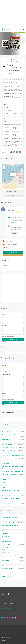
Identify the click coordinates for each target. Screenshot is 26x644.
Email (4, 320)
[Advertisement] (13, 14)
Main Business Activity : (13, 97)
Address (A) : (12, 134)
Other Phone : (7, 110)
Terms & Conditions (6, 637)
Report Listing (14, 255)
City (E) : (6, 119)
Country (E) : (13, 113)
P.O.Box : (6, 108)
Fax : (5, 105)
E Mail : (13, 139)
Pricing (3, 635)
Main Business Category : (13, 93)
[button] (15, 174)
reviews (12, 247)
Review (4, 380)
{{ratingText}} (5, 372)
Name (4, 315)
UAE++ (19, 628)
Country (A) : (13, 116)
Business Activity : (13, 99)
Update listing (14, 252)
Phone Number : (8, 102)
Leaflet (17, 188)
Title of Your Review (7, 375)
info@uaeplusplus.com (6, 609)
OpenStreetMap (21, 188)
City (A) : (6, 122)
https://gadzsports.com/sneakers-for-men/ (16, 65)
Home (3, 632)
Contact (3, 640)
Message (5, 326)
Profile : (13, 84)
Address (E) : (12, 127)
